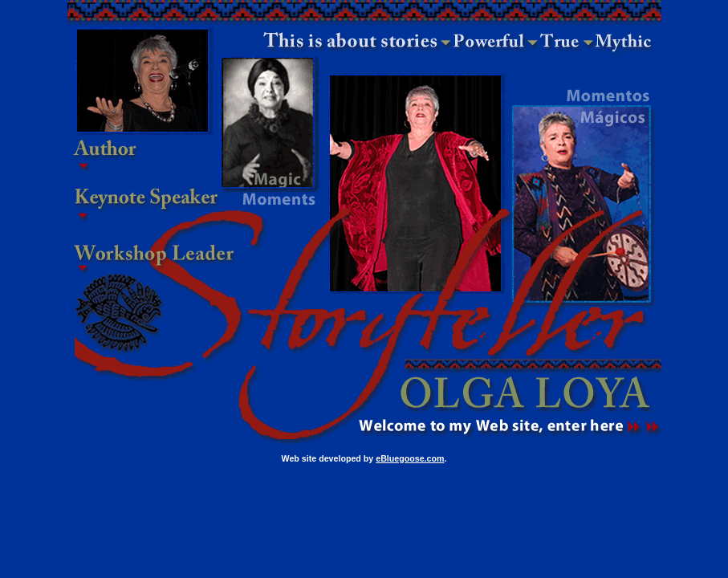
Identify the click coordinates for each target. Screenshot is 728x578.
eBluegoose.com (410, 458)
